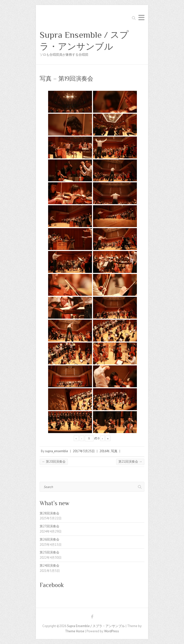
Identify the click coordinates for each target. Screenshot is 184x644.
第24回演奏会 (49, 566)
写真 (114, 451)
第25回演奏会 (49, 552)
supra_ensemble (57, 451)
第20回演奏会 (54, 462)
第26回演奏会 (49, 539)
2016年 (105, 451)
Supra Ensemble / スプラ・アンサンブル (84, 41)
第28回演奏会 (49, 513)
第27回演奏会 (49, 526)
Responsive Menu (141, 18)
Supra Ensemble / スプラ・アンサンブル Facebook (92, 617)
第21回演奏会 (130, 462)
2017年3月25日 (84, 451)
